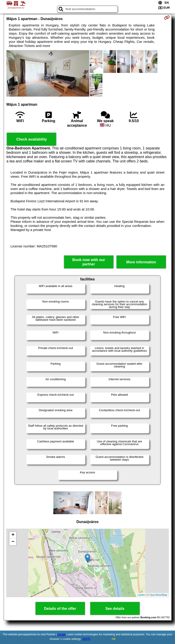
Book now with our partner (89, 262)
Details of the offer (60, 609)
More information (141, 262)
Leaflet (141, 595)
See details (115, 609)
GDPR (86, 639)
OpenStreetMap (158, 595)
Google (61, 634)
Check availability (31, 139)
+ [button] (13, 535)
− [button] (13, 542)
